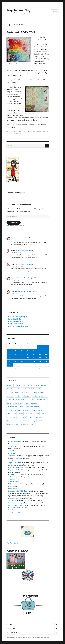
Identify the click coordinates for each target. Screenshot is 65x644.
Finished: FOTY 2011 (21, 32)
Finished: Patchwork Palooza (27, 292)
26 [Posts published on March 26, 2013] (22, 361)
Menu (55, 11)
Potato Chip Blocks (15, 319)
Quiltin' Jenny (13, 503)
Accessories (28, 385)
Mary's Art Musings (15, 479)
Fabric (9, 400)
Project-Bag (11, 417)
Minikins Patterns (33, 407)
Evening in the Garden (16, 467)
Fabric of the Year (19, 400)
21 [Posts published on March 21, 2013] (34, 358)
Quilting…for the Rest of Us (17, 505)
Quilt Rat (11, 500)
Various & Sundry (13, 424)
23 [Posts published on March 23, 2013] (46, 358)
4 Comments (20, 133)
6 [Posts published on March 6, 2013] (28, 351)
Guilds (9, 403)
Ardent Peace (13, 451)
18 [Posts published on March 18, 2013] (16, 358)
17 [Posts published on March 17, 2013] (10, 358)
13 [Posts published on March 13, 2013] (28, 354)
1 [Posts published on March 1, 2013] (40, 347)
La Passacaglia (12, 407)
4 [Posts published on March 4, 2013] (16, 351)
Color (20, 389)
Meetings (22, 407)
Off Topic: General (36, 410)
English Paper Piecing (40, 396)
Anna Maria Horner (15, 441)
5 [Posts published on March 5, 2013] (22, 351)
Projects (31, 417)
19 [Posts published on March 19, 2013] (22, 358)
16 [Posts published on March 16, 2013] (46, 354)
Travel (40, 421)
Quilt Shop (39, 417)
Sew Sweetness (22, 421)
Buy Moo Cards (12, 543)
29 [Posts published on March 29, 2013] (40, 361)
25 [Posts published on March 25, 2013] (16, 361)
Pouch (37, 414)
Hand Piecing (18, 403)
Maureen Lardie (13, 482)
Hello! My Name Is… (13, 632)
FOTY (13, 133)
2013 (28, 131)
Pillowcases (29, 414)
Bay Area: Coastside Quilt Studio (28, 278)
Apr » (40, 368)
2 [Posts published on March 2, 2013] (46, 347)
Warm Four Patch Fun (24, 238)
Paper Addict (12, 489)
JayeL (13, 238)
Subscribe (14, 223)
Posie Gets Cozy (13, 498)
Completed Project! (36, 131)
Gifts (34, 400)
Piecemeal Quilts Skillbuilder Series (20, 491)
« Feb (15, 368)
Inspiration (35, 403)
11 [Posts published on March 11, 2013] (16, 354)
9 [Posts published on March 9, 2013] (46, 351)
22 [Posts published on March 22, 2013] (40, 358)
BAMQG (37, 385)
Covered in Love (14, 456)
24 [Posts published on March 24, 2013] (10, 361)
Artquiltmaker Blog (18, 10)
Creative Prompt (40, 393)
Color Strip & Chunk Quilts (32, 389)
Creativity (10, 396)
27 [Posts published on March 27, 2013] (28, 361)
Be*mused (12, 453)
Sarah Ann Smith (14, 508)
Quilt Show (11, 421)
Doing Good (26, 396)
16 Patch (10, 385)
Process (43, 414)
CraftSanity (12, 460)
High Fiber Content (15, 470)
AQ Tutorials (11, 628)
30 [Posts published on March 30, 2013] (46, 361)
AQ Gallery (10, 624)
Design (18, 396)
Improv (27, 403)
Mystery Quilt (12, 410)
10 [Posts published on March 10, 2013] (10, 354)
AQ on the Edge (13, 446)
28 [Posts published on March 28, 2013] (34, 361)
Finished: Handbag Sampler (18, 317)
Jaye (10, 131)
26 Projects (19, 385)
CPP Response (27, 393)
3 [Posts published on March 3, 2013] (10, 351)
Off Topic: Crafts (23, 410)
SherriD (11, 510)
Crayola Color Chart (15, 463)
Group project (42, 400)
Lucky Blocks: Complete (16, 324)
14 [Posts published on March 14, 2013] (34, 354)
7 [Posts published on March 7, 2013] (34, 351)
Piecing (20, 414)
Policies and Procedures (25, 638)
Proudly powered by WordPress (41, 638)
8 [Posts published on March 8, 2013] (40, 351)
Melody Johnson (14, 484)
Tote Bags (33, 421)
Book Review (12, 389)
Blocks (44, 385)
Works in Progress (27, 424)
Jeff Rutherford (13, 475)
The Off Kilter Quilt (15, 512)
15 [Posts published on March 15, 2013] (40, 354)
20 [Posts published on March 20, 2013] (28, 358)
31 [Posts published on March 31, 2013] (10, 365)
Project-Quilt (21, 417)
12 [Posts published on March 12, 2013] (22, 354)
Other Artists (12, 414)
